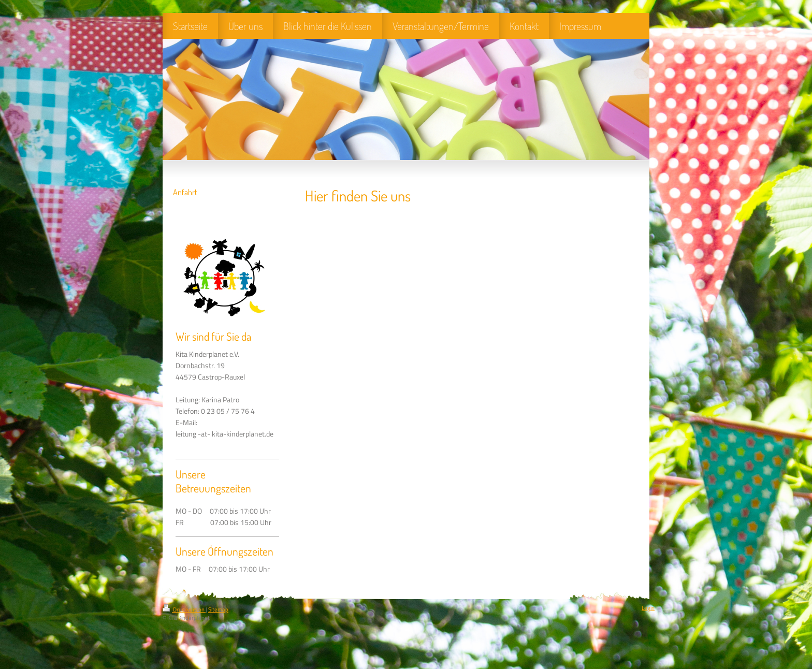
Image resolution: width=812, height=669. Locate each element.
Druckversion (184, 609)
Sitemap (218, 609)
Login (648, 608)
